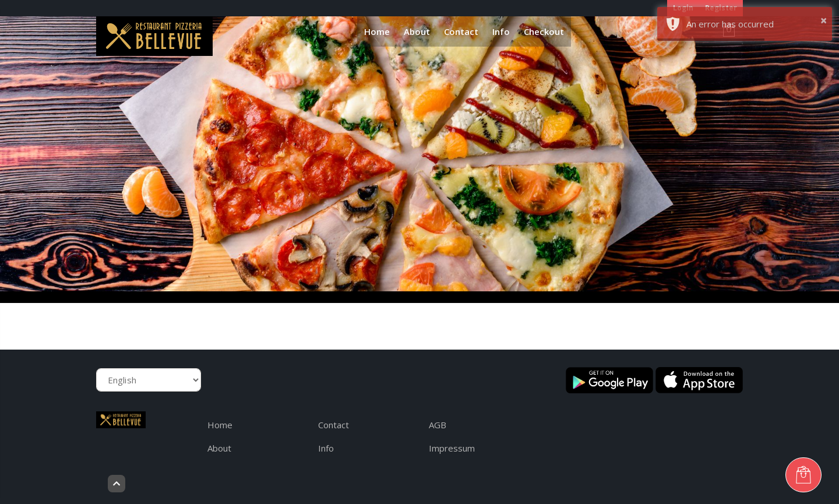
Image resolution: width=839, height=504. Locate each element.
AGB (438, 425)
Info (501, 31)
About (417, 31)
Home (377, 31)
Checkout (544, 31)
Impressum (452, 448)
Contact (461, 31)
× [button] (824, 20)
